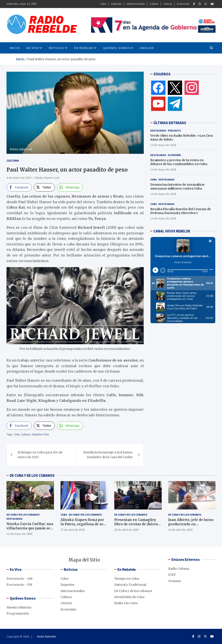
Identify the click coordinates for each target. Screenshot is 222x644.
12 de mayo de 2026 (163, 145)
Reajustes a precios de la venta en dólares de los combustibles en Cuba (179, 162)
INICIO (15, 48)
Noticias (57, 48)
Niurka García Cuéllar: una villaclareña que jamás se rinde (30, 528)
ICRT (172, 575)
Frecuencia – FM (19, 585)
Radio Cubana (179, 569)
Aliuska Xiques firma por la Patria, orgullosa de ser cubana (83, 524)
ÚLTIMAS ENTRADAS (170, 123)
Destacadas (158, 131)
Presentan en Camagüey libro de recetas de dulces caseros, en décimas (136, 524)
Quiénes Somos (117, 48)
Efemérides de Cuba (129, 597)
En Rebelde (84, 48)
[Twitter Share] (44, 187)
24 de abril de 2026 (180, 530)
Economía (183, 4)
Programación (18, 613)
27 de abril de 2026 (73, 530)
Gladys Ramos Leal (47, 178)
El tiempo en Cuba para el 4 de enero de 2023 (40, 455)
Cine (17, 434)
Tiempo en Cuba (127, 579)
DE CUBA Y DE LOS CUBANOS (32, 475)
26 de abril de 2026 (126, 530)
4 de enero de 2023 (19, 178)
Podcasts (174, 131)
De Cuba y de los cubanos (23, 515)
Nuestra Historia (19, 607)
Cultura (154, 4)
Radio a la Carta (126, 603)
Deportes (116, 4)
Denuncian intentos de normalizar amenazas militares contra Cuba (177, 187)
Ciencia (168, 4)
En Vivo (33, 48)
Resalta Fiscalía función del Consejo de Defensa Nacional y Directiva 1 (181, 211)
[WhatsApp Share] (70, 187)
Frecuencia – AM (20, 579)
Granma (175, 581)
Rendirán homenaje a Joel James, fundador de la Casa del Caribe (108, 455)
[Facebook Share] (19, 187)
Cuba (103, 4)
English (147, 48)
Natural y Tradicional (130, 585)
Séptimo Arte (40, 434)
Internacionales (136, 4)
